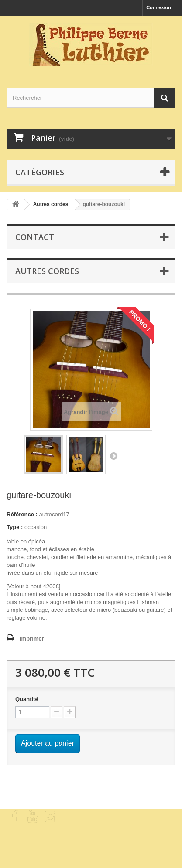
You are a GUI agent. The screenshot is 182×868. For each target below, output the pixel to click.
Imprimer (32, 639)
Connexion (159, 7)
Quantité (27, 699)
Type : (15, 527)
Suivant (113, 456)
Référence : (22, 514)
